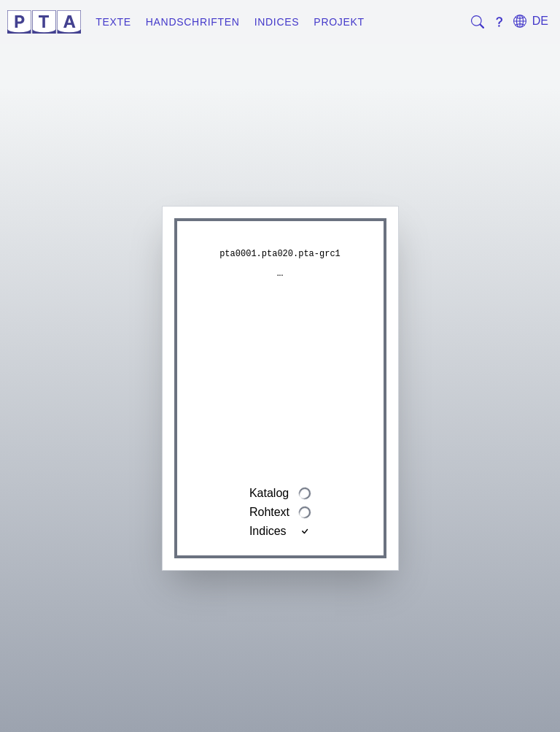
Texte (113, 22)
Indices (277, 22)
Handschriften (193, 22)
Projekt (339, 22)
